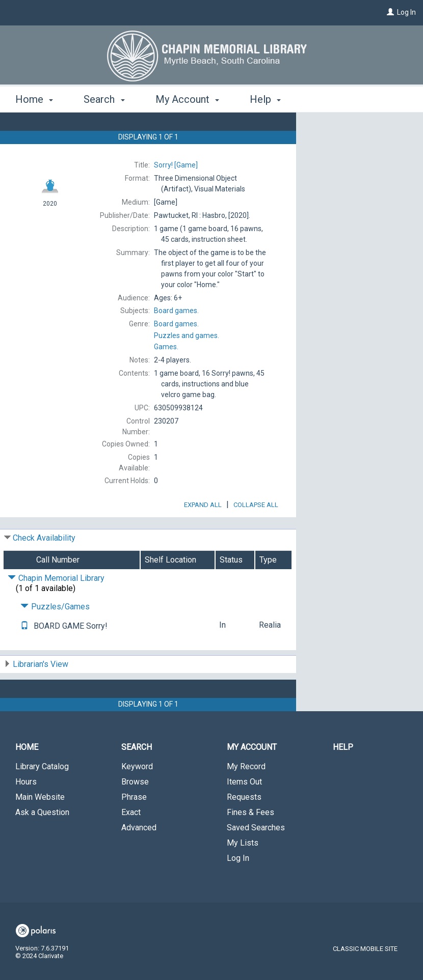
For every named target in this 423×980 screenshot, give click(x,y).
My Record (246, 795)
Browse (135, 810)
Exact (131, 841)
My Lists (243, 871)
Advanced (139, 856)
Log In (406, 12)
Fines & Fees (250, 841)
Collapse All (256, 533)
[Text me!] (24, 654)
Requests (244, 825)
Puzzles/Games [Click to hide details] (55, 635)
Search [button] (104, 99)
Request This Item (349, 128)
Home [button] (34, 99)
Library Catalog (42, 795)
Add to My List (358, 149)
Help (343, 776)
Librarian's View (41, 693)
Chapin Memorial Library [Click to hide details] (56, 607)
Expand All (203, 533)
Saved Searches (256, 856)
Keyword (137, 795)
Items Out (244, 810)
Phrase (134, 825)
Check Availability (44, 566)
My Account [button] (187, 99)
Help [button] (265, 99)
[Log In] (390, 12)
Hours (26, 810)
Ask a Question (42, 841)
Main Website (40, 825)
